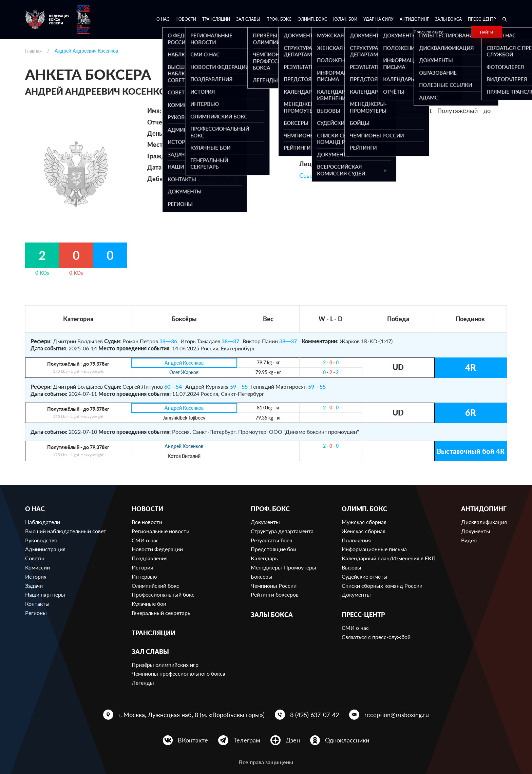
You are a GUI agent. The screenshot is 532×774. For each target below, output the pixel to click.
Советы (35, 558)
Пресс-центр (482, 19)
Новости (186, 19)
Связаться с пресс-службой (376, 637)
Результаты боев (271, 540)
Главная (33, 51)
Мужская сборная (364, 522)
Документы (265, 522)
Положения (356, 540)
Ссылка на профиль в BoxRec (341, 175)
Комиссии (37, 567)
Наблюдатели (43, 522)
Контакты (37, 604)
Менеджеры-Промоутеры (283, 567)
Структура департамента (282, 531)
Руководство (41, 540)
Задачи (34, 586)
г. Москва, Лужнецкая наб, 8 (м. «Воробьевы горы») (192, 715)
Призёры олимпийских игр (165, 665)
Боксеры (262, 576)
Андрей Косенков (184, 363)
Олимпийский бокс (155, 586)
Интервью (144, 576)
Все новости (147, 522)
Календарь (264, 558)
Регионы (36, 613)
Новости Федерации (157, 549)
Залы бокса (448, 19)
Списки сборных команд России (382, 586)
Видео (469, 540)
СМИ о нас (145, 540)
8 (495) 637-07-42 (315, 715)
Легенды (143, 683)
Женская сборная (364, 531)
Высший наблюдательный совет (66, 531)
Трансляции (216, 19)
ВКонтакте (193, 740)
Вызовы (351, 567)
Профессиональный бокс (163, 594)
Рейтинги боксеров (275, 594)
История (36, 576)
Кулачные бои (149, 604)
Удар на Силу (378, 19)
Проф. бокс (279, 19)
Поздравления (150, 558)
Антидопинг (414, 19)
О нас (163, 19)
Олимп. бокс (312, 19)
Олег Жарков (184, 373)
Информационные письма (374, 549)
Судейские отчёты (365, 576)
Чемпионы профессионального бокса (178, 673)
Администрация (45, 549)
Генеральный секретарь (161, 613)
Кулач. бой (345, 19)
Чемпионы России (274, 586)
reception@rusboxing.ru (397, 715)
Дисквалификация (484, 522)
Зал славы (248, 19)
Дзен (293, 740)
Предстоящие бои (273, 549)
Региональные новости (160, 531)
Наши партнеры (45, 594)
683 (368, 130)
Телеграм (247, 740)
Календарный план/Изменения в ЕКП (389, 558)
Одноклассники (347, 740)
